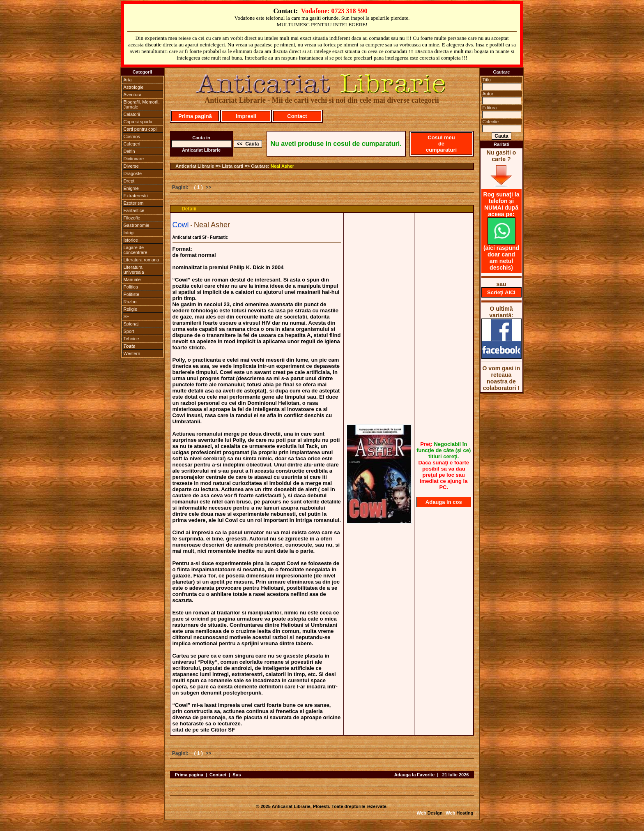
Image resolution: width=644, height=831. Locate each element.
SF (126, 316)
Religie (131, 309)
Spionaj (131, 324)
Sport (129, 331)
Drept (129, 181)
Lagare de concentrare (136, 250)
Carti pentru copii (141, 129)
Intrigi (129, 233)
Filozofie (132, 218)
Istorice (131, 240)
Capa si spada (138, 122)
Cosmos (132, 136)
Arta (128, 80)
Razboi (131, 302)
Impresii (246, 116)
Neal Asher (282, 166)
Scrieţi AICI (501, 292)
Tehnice (131, 339)
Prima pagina (189, 775)
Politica (131, 287)
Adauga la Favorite (414, 775)
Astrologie (134, 87)
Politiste (132, 294)
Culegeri (132, 144)
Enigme (131, 188)
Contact (297, 116)
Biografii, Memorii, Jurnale (142, 104)
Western (132, 353)
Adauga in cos (444, 502)
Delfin (129, 151)
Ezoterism (134, 203)
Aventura (133, 95)
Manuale (132, 279)
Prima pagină (195, 116)
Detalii (189, 209)
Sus (237, 775)
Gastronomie (137, 225)
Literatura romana (141, 260)
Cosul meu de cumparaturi (441, 144)
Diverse (131, 166)
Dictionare (134, 159)
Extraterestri (136, 196)
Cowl (181, 225)
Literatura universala (134, 270)
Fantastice (134, 210)
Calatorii (132, 114)
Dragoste (133, 173)
